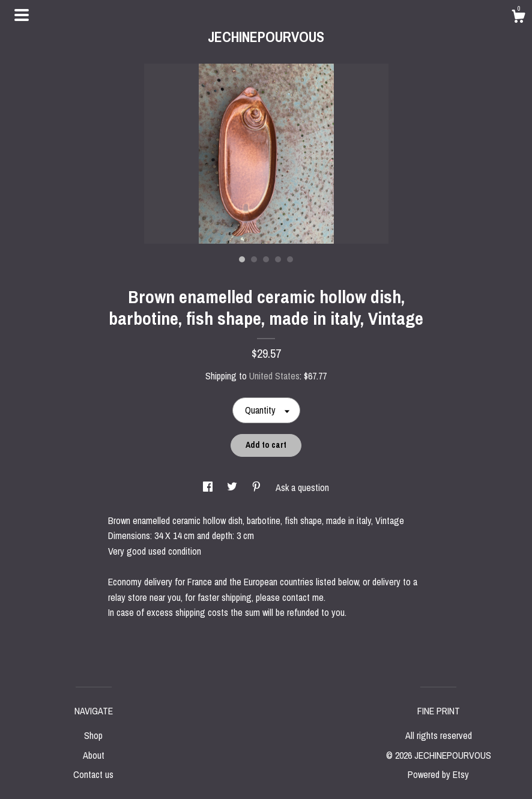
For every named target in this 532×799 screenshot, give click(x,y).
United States (274, 376)
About (94, 755)
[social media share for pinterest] (258, 487)
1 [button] (242, 259)
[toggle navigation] (22, 15)
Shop (93, 735)
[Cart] (518, 18)
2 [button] (254, 259)
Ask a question (302, 487)
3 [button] (266, 259)
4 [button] (278, 259)
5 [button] (290, 259)
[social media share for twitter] (233, 487)
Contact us (93, 774)
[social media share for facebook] (209, 487)
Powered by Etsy (438, 774)
